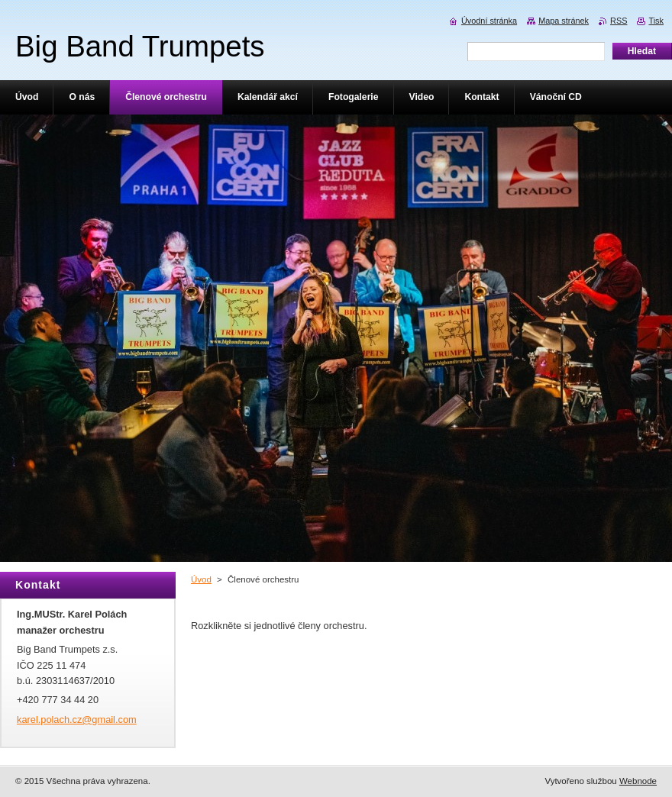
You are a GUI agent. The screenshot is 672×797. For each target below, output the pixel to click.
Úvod (201, 579)
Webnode (638, 781)
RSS (619, 21)
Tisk (656, 21)
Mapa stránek (564, 21)
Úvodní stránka (489, 21)
